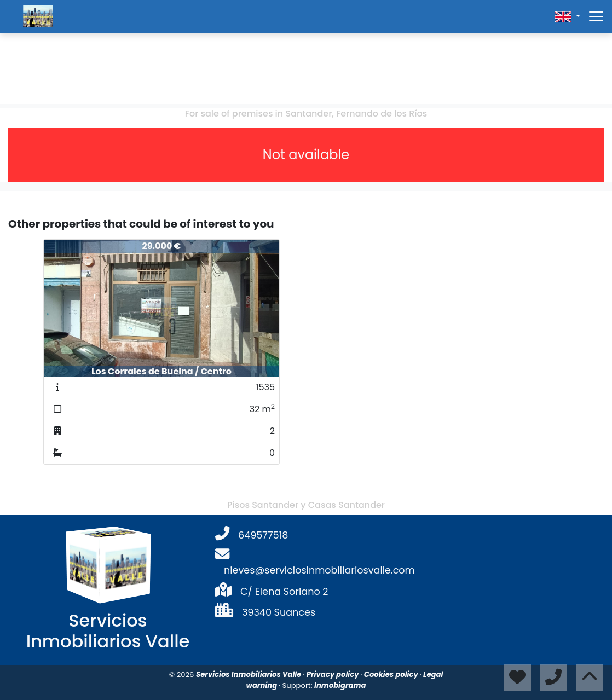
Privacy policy (334, 675)
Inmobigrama (340, 685)
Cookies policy (392, 675)
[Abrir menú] (596, 16)
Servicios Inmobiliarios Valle (249, 675)
